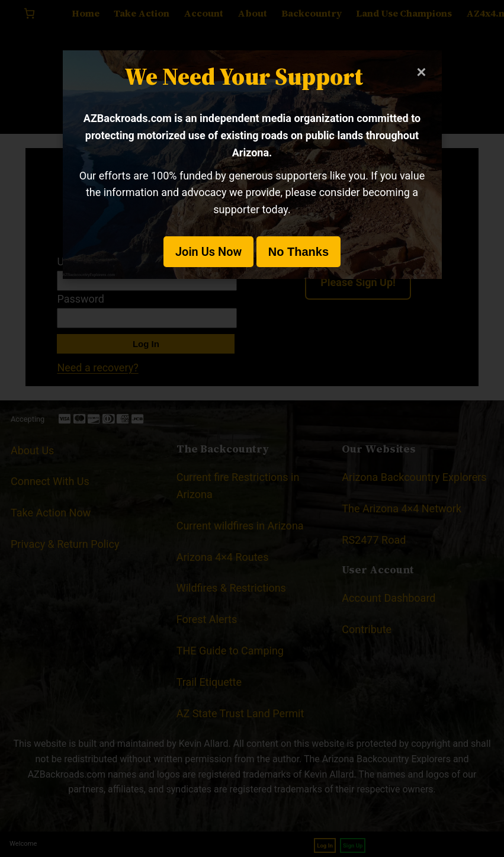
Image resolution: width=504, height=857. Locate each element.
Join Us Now (208, 252)
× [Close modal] (421, 72)
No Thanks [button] (298, 252)
